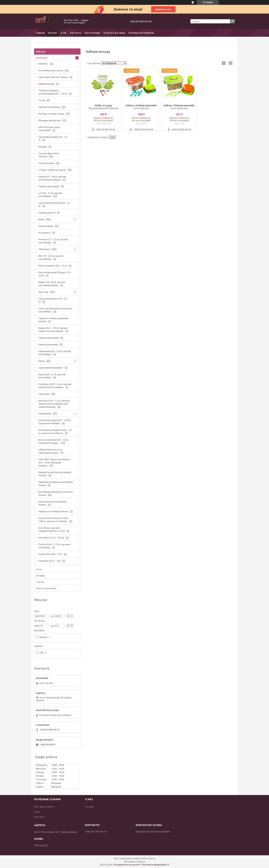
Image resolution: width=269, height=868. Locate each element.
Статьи (40, 582)
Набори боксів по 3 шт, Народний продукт (51, 451)
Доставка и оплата (44, 807)
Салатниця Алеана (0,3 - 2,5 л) (53, 300)
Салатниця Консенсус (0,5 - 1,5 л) (54, 204)
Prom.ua (151, 858)
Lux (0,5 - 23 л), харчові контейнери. (50, 195)
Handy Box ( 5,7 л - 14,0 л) (51, 538)
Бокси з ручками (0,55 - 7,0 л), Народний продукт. (54, 441)
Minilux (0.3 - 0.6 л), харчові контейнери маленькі (52, 178)
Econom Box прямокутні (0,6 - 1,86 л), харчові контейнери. (54, 520)
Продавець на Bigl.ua (134, 862)
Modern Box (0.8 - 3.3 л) (50, 554)
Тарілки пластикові (49, 338)
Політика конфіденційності (156, 865)
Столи (42, 100)
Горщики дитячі (47, 213)
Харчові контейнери (49, 107)
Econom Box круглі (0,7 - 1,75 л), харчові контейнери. (55, 422)
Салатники (44, 394)
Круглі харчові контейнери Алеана (53, 503)
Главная (40, 33)
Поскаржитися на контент (127, 865)
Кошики (43, 147)
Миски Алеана (46, 226)
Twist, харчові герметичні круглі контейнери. (55, 310)
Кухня (42, 219)
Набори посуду (46, 84)
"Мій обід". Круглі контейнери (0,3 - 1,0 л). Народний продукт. (54, 462)
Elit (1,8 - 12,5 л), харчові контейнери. (51, 257)
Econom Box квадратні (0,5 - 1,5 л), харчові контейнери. (55, 432)
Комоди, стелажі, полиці (51, 114)
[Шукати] (232, 21)
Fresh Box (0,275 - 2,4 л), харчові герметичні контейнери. (55, 386)
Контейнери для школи (51, 70)
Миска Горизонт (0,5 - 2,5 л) (53, 266)
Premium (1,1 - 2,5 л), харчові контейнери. (53, 241)
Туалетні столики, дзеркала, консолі (54, 320)
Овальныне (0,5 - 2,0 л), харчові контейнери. (55, 353)
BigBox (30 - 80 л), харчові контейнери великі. (52, 284)
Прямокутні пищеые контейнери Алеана (56, 484)
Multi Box (43, 64)
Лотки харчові (46, 163)
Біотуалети (45, 233)
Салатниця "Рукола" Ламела (53, 77)
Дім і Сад (43, 292)
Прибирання (45, 413)
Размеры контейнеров (141, 33)
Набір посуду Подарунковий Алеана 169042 (103, 108)
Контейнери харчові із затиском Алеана (56, 493)
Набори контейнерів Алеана (53, 511)
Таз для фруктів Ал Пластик (49, 155)
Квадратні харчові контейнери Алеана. (55, 474)
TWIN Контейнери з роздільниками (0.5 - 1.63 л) (53, 92)
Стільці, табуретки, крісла (52, 170)
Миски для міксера (48, 344)
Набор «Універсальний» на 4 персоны (179, 107)
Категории (42, 58)
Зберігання (44, 249)
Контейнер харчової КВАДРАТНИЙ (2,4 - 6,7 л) (52, 529)
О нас (64, 33)
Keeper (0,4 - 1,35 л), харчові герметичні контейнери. (53, 330)
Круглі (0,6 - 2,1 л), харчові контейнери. (52, 376)
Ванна (42, 361)
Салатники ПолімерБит (51, 368)
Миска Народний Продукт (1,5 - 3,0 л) (55, 274)
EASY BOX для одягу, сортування (49, 129)
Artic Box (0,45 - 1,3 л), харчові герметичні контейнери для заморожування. (54, 404)
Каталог (53, 33)
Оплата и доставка (114, 33)
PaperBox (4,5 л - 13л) (50, 561)
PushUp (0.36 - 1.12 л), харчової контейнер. (55, 546)
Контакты (76, 33)
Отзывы (40, 576)
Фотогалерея (92, 33)
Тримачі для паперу (49, 186)
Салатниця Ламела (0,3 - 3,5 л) (53, 138)
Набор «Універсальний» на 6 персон (141, 107)
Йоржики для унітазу (50, 120)
